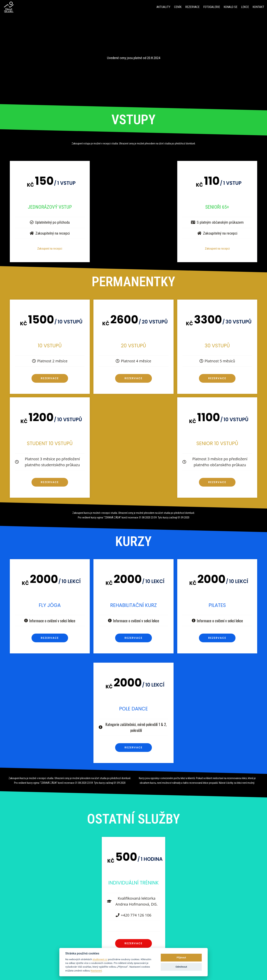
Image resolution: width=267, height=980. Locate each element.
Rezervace (192, 7)
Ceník (178, 7)
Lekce (245, 7)
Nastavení (96, 971)
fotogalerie (212, 7)
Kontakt (258, 7)
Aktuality (163, 7)
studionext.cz (100, 959)
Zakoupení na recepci (50, 249)
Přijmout (181, 958)
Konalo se (230, 7)
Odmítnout (181, 967)
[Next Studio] (9, 7)
